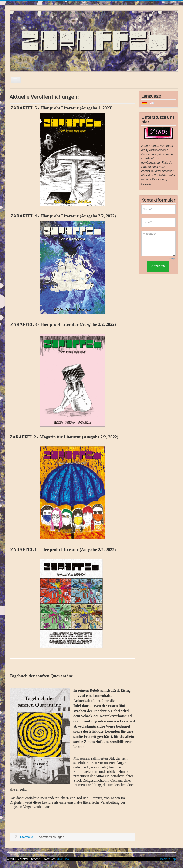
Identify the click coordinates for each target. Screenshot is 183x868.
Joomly (171, 259)
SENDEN (158, 266)
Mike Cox (63, 859)
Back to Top (168, 859)
